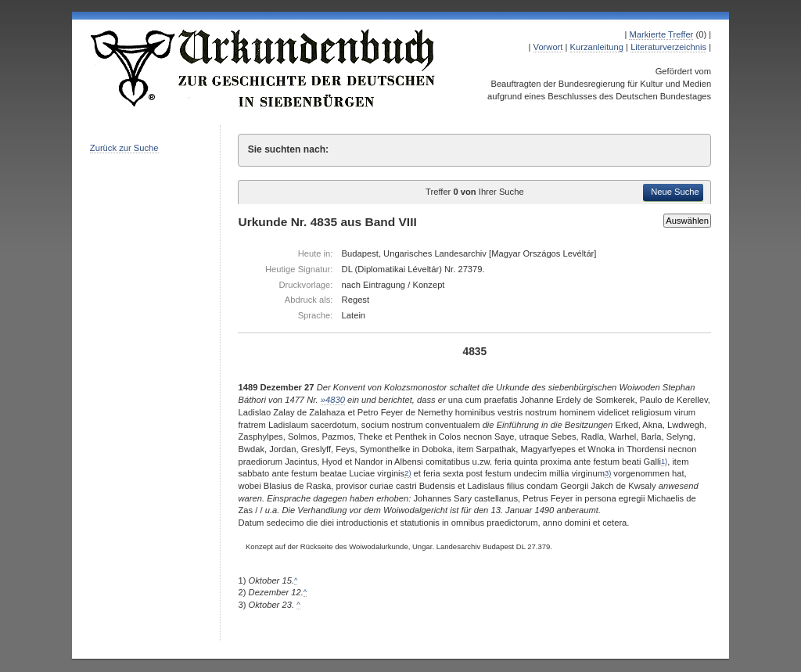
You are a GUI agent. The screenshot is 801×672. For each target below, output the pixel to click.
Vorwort (548, 47)
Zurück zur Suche (124, 148)
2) (408, 473)
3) (608, 473)
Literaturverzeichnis (668, 47)
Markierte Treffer (661, 34)
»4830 (333, 400)
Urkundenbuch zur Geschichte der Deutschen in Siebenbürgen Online (264, 68)
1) (664, 462)
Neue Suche (675, 192)
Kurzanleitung (597, 47)
